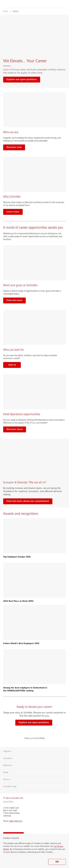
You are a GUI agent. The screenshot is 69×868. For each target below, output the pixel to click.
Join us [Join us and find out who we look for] (12, 365)
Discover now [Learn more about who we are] (14, 147)
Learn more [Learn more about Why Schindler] (13, 212)
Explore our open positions (34, 723)
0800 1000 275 (16, 821)
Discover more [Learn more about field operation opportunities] (15, 429)
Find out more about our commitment (28, 501)
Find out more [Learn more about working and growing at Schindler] (14, 300)
